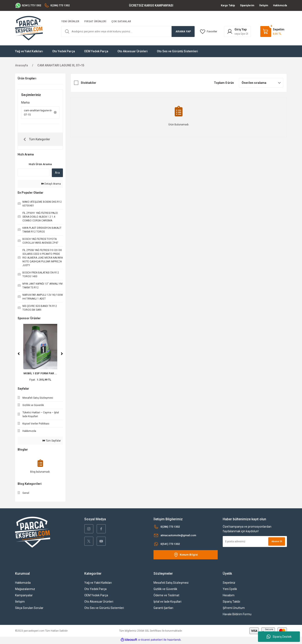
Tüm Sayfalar (52, 442)
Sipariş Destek (279, 637)
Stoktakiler (89, 83)
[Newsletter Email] (255, 543)
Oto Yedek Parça (95, 590)
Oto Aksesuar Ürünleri (99, 603)
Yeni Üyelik (230, 590)
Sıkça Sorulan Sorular (29, 609)
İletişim (20, 603)
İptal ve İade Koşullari (167, 603)
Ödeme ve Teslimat (166, 597)
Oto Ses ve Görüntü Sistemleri (104, 609)
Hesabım (229, 597)
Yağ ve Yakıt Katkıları (98, 584)
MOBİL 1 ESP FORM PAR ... (40, 375)
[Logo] (29, 28)
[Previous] (19, 355)
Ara (57, 174)
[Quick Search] (33, 174)
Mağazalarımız (25, 590)
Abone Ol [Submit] (276, 543)
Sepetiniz (229, 584)
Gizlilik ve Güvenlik (165, 590)
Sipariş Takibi (231, 603)
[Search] (128, 32)
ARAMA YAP (183, 32)
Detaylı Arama (51, 185)
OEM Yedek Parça (96, 597)
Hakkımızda (23, 584)
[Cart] (272, 32)
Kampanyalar (24, 597)
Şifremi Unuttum (234, 609)
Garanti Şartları (163, 609)
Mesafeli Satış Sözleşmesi (171, 584)
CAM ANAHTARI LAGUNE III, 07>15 (61, 65)
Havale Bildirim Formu (237, 615)
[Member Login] (238, 32)
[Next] (62, 355)
